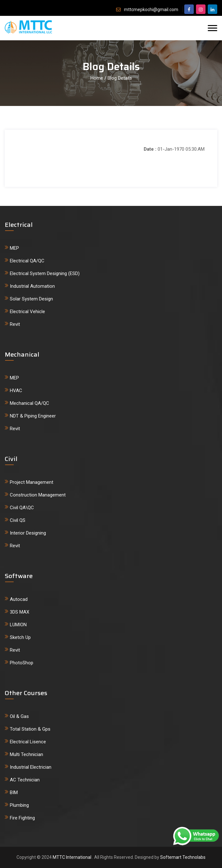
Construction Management (38, 495)
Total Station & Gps (30, 729)
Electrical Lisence (28, 742)
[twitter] (201, 9)
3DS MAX (20, 612)
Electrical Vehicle (27, 312)
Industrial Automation (32, 286)
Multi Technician (26, 754)
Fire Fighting (22, 818)
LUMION (18, 625)
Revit (15, 324)
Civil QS (18, 520)
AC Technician (25, 780)
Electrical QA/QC (27, 261)
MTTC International (72, 857)
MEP (14, 248)
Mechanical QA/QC (29, 403)
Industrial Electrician (31, 767)
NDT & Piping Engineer (33, 416)
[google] (212, 9)
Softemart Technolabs (183, 857)
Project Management (32, 482)
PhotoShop (22, 663)
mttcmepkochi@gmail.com (151, 10)
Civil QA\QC (22, 508)
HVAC (16, 391)
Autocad (19, 599)
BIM (14, 792)
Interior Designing (28, 533)
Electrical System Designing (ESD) (45, 273)
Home (97, 78)
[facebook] (189, 9)
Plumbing (19, 805)
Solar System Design (31, 299)
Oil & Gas (19, 716)
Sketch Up (20, 637)
